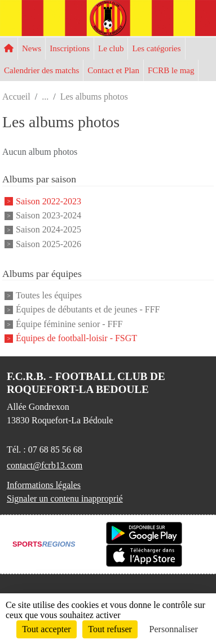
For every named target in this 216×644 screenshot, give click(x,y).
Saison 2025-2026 (49, 244)
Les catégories (156, 48)
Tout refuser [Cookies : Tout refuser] (110, 629)
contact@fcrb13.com (45, 465)
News (32, 48)
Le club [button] (111, 48)
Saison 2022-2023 (49, 201)
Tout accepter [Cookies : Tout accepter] (46, 629)
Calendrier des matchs (41, 70)
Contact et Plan (113, 70)
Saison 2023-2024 (49, 215)
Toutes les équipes (49, 295)
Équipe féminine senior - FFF (69, 324)
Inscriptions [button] (70, 48)
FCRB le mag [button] (171, 70)
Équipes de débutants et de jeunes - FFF (88, 310)
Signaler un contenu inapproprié (65, 498)
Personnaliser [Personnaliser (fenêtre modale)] (174, 629)
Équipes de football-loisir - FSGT (76, 338)
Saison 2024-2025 (49, 230)
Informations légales (44, 485)
